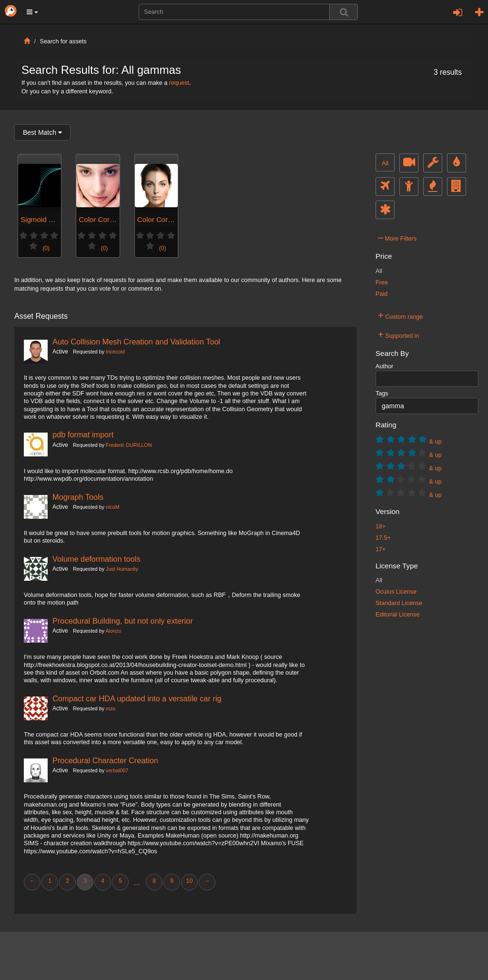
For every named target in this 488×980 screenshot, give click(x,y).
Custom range (400, 315)
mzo (111, 708)
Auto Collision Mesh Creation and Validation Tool (136, 342)
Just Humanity (122, 569)
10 (189, 881)
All (385, 163)
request (179, 83)
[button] (32, 12)
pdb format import (83, 434)
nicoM (113, 507)
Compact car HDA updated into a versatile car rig (137, 698)
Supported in (399, 334)
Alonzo (113, 631)
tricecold (115, 352)
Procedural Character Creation (105, 760)
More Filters (397, 237)
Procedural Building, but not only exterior (123, 621)
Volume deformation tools (97, 559)
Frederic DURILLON (129, 445)
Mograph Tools (78, 497)
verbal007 (117, 770)
